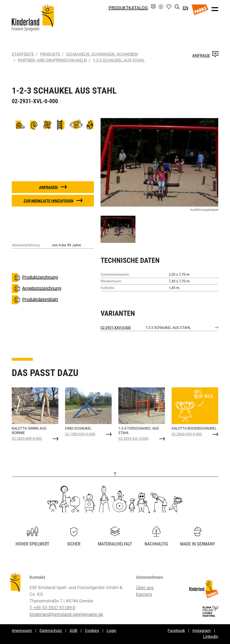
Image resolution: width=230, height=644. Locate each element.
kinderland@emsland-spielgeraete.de (66, 614)
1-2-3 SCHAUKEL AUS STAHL (119, 60)
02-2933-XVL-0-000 (133, 439)
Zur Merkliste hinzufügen (48, 201)
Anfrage (205, 55)
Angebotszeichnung (37, 289)
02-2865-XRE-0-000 (27, 439)
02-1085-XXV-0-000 (80, 434)
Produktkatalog (128, 8)
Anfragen (48, 187)
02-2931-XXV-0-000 (116, 328)
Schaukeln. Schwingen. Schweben (102, 54)
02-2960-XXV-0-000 (187, 434)
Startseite (23, 54)
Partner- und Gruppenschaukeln (52, 60)
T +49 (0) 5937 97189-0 (52, 608)
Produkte (50, 54)
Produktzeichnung (35, 278)
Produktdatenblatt (35, 300)
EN (185, 8)
